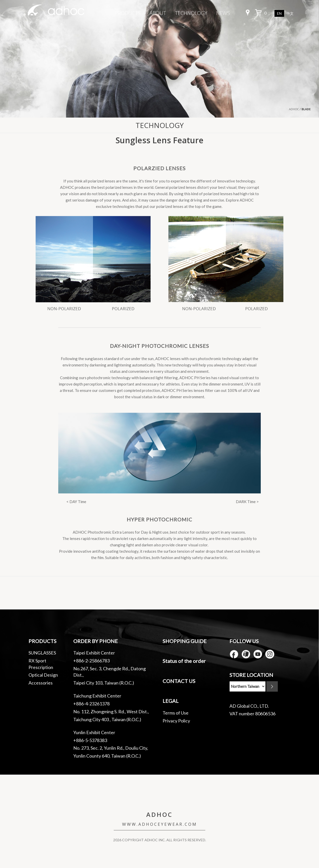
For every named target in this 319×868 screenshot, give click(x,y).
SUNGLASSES (42, 653)
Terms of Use (176, 713)
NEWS (223, 13)
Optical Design (43, 675)
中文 (290, 14)
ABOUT (158, 13)
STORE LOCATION (251, 675)
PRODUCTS (128, 13)
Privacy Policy (176, 721)
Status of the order (184, 661)
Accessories (41, 683)
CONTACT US (179, 681)
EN (279, 13)
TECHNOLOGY (191, 13)
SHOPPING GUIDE (185, 641)
